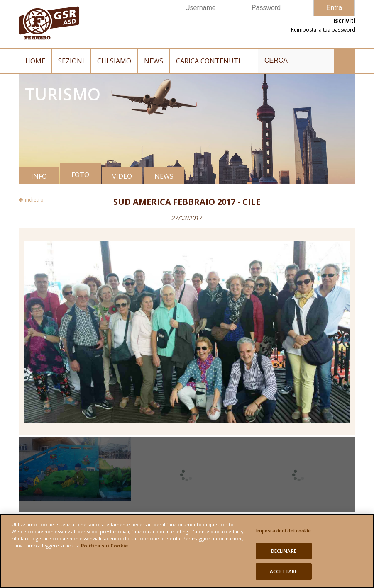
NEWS (164, 176)
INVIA (345, 61)
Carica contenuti (208, 61)
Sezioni (71, 61)
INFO (39, 176)
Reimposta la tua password (323, 30)
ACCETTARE (284, 571)
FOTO (80, 175)
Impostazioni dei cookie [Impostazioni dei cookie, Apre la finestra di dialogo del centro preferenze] (284, 531)
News (154, 61)
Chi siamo (114, 61)
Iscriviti (344, 21)
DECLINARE (284, 551)
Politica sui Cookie (104, 545)
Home (35, 61)
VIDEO (122, 176)
